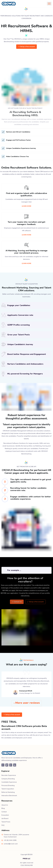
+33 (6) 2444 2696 (10, 840)
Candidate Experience (9, 782)
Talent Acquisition (8, 789)
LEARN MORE (26, 206)
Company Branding (8, 779)
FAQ (3, 825)
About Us (5, 805)
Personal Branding (8, 785)
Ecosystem (5, 815)
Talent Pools (6, 822)
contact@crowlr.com (11, 844)
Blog (3, 808)
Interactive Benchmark (9, 796)
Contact (4, 812)
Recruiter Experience (9, 775)
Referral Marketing (8, 792)
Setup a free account (26, 47)
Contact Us (20, 602)
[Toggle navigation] (49, 4)
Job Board (5, 818)
